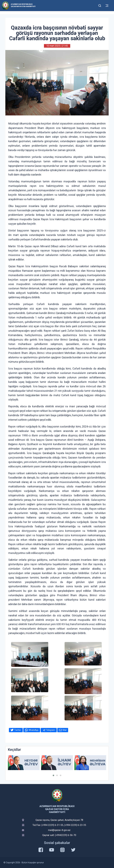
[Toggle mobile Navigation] (107, 6)
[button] (53, 775)
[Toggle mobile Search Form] (100, 5)
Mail (65, 730)
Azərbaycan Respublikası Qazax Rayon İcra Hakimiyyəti (23, 5)
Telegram (51, 730)
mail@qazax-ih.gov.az (59, 830)
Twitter (18, 730)
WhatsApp (34, 730)
